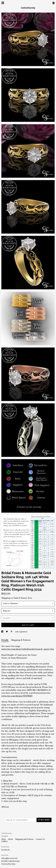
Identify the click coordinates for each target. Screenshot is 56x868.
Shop (4, 839)
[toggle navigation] (3, 3)
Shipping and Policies (25, 839)
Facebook (5, 850)
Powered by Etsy (8, 864)
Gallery (4, 841)
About (11, 839)
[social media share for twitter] (7, 632)
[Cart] (53, 3)
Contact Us (40, 839)
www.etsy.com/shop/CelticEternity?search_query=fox (28, 649)
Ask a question (21, 632)
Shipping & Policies (21, 640)
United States (20, 598)
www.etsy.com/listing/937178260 (17, 696)
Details (5, 640)
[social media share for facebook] (3, 632)
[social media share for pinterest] (12, 632)
